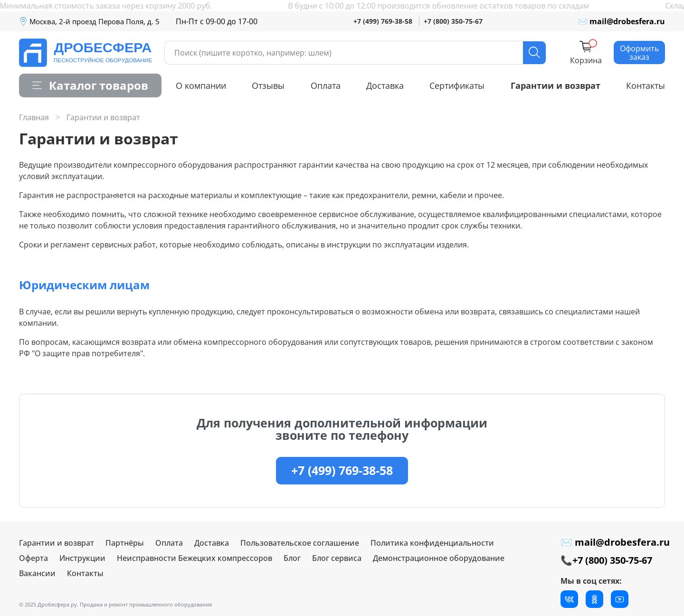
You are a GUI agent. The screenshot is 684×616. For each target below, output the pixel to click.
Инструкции (82, 558)
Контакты (646, 85)
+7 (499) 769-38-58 (383, 21)
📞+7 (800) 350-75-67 (606, 560)
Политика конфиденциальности (432, 543)
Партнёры (125, 543)
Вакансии (37, 573)
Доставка (385, 85)
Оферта (33, 558)
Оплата (326, 85)
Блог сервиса (337, 558)
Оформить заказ (639, 53)
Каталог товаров (90, 85)
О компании (201, 85)
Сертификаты (457, 85)
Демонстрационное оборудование (439, 558)
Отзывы (268, 85)
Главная (34, 117)
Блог (292, 558)
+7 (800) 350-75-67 (453, 21)
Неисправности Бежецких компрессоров (195, 558)
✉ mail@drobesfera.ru (622, 21)
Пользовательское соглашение (300, 543)
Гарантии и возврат (556, 85)
